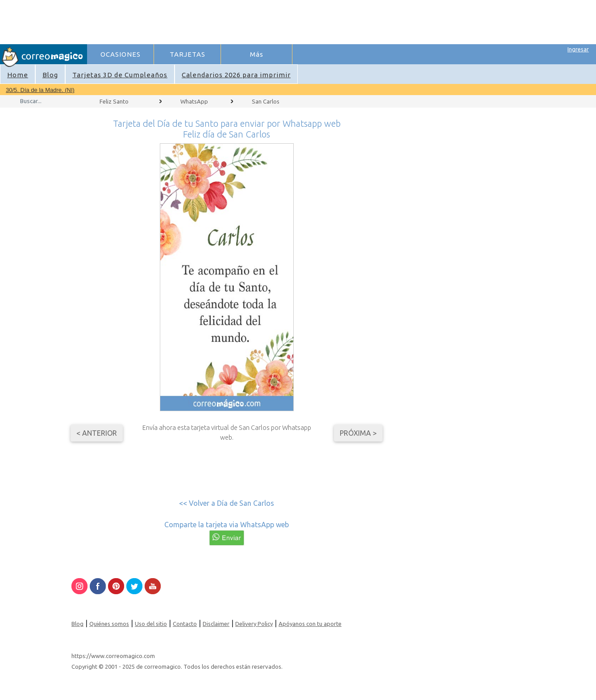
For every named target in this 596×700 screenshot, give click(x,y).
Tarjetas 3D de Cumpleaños (120, 75)
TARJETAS (188, 54)
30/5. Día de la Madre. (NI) (40, 90)
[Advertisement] (304, 21)
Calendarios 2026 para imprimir (236, 75)
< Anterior (97, 433)
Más (257, 54)
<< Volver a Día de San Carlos (227, 503)
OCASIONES (121, 54)
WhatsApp (194, 101)
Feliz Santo (114, 101)
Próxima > (358, 433)
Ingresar (578, 49)
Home (18, 75)
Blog (50, 75)
